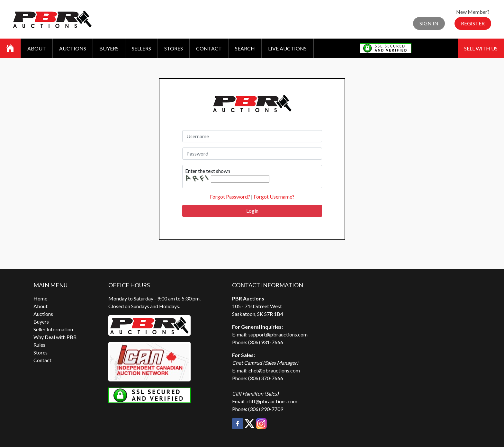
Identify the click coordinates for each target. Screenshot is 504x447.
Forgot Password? (230, 197)
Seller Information (53, 329)
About (37, 48)
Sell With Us (481, 48)
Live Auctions (287, 48)
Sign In (429, 23)
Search (245, 48)
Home (40, 298)
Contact (209, 48)
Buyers (109, 48)
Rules (39, 345)
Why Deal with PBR (55, 337)
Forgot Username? (274, 197)
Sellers (141, 48)
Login (252, 211)
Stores (174, 48)
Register (473, 23)
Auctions (73, 48)
